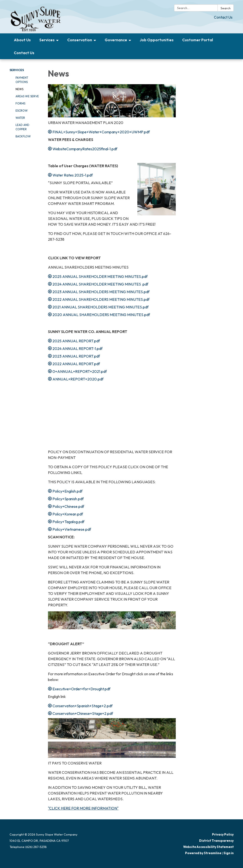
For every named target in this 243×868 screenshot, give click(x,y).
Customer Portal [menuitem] (198, 40)
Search (226, 8)
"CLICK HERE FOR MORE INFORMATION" (83, 808)
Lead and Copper (22, 127)
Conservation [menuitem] (80, 40)
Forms (20, 103)
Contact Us (223, 17)
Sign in (229, 853)
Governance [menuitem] (116, 40)
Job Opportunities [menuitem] (157, 40)
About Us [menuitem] (22, 40)
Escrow (22, 111)
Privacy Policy (223, 834)
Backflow (23, 136)
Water (20, 118)
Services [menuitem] (47, 40)
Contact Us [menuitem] (24, 53)
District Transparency (216, 841)
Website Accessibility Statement (208, 847)
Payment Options (22, 80)
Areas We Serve (27, 96)
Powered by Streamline (203, 853)
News (19, 89)
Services (17, 70)
